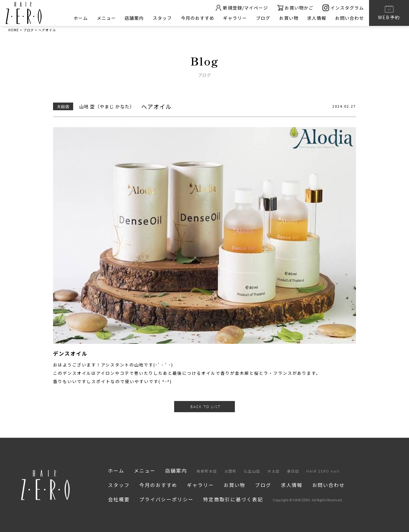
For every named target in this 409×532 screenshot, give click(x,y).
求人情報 (317, 18)
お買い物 (289, 18)
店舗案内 (134, 18)
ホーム (80, 18)
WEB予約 (389, 12)
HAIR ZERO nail (323, 471)
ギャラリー (235, 18)
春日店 (293, 471)
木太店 (274, 471)
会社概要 (119, 499)
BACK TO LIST (205, 407)
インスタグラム (343, 8)
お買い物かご (295, 8)
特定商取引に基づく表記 (233, 499)
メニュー (105, 18)
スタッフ (162, 18)
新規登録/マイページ (241, 8)
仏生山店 (252, 471)
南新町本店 (207, 471)
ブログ (263, 18)
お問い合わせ (350, 18)
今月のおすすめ (197, 18)
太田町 (231, 471)
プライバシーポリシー (166, 499)
